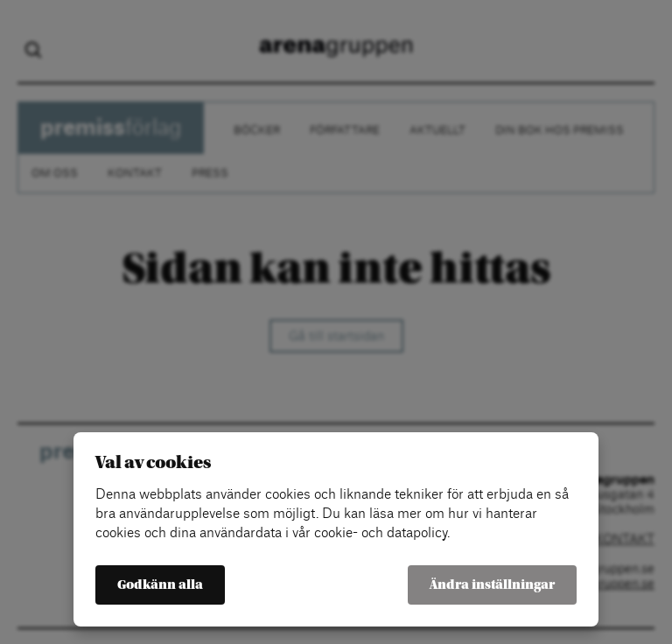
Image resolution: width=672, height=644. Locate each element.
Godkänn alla (160, 585)
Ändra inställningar (492, 585)
